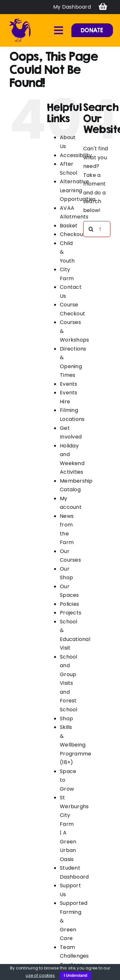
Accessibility (76, 155)
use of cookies (40, 975)
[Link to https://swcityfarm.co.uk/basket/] (103, 7)
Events (68, 384)
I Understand (75, 976)
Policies (69, 604)
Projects (71, 613)
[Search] (91, 229)
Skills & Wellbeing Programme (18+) (76, 745)
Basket (69, 226)
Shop (66, 719)
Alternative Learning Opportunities (78, 190)
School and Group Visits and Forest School (68, 683)
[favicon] (20, 20)
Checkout (72, 234)
